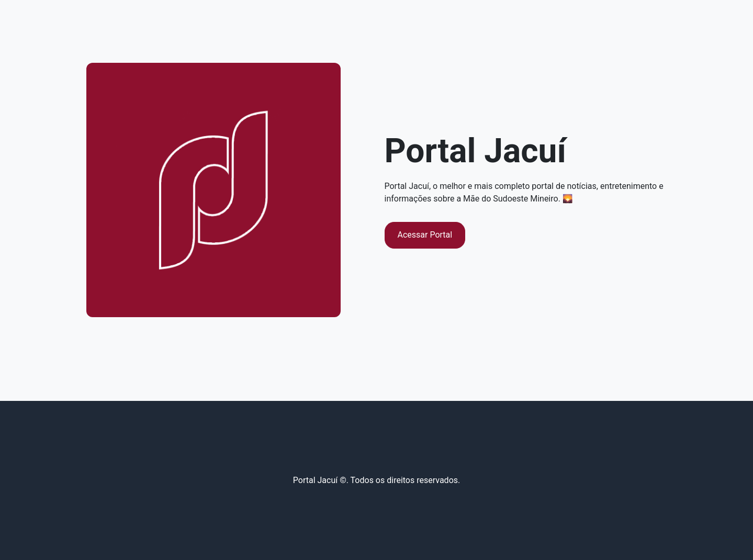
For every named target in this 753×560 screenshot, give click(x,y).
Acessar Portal (425, 235)
